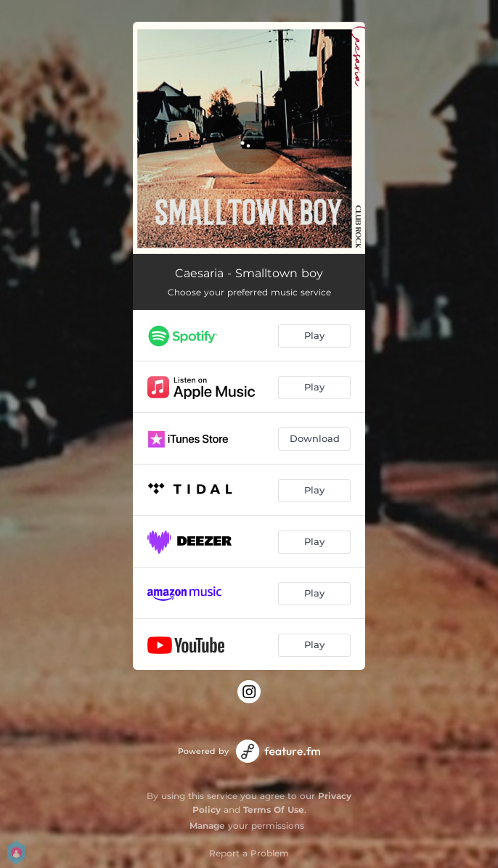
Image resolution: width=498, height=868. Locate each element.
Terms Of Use (274, 810)
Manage (207, 826)
